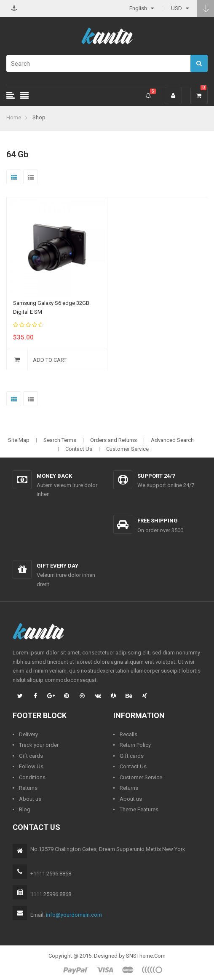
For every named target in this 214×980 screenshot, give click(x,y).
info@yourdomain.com (74, 915)
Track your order (39, 745)
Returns (28, 788)
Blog (25, 809)
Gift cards (31, 756)
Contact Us (79, 449)
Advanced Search (172, 440)
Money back (54, 476)
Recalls (128, 734)
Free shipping (158, 521)
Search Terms (60, 440)
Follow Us (31, 766)
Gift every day (58, 566)
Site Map (19, 440)
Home (14, 117)
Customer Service (127, 449)
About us (30, 799)
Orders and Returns (114, 440)
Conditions (32, 777)
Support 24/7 (156, 476)
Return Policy (135, 745)
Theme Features (139, 809)
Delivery (28, 734)
